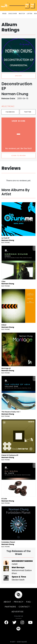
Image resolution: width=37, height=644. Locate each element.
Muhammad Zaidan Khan (22, 572)
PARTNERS (10, 607)
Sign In (27, 5)
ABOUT (7, 602)
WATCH (22, 14)
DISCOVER (13, 14)
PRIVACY (19, 602)
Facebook (10, 112)
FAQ (28, 602)
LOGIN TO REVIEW (19, 155)
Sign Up (32, 5)
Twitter (28, 112)
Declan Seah (18, 580)
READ (5, 14)
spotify (18, 76)
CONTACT (24, 607)
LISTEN (30, 14)
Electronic (6, 242)
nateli (15, 564)
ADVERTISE (18, 612)
